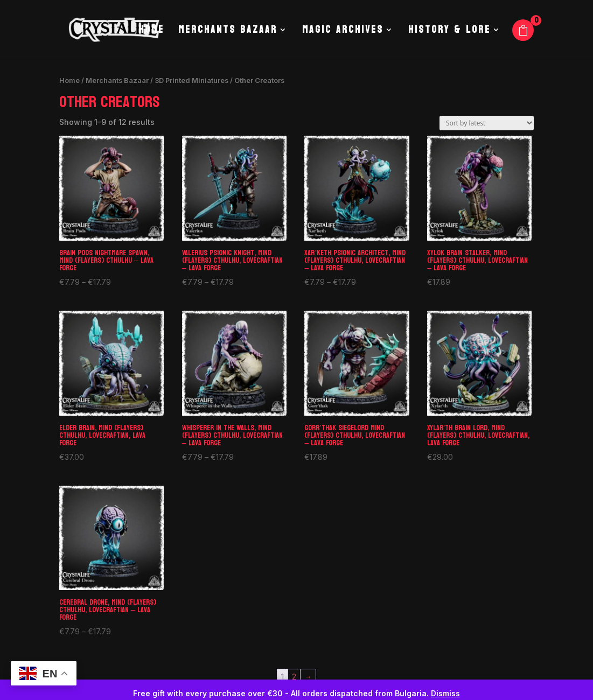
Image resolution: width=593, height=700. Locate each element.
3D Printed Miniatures (191, 80)
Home (151, 32)
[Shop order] (487, 123)
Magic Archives (343, 32)
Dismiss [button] (445, 693)
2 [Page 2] (294, 677)
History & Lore (449, 32)
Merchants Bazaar (228, 32)
